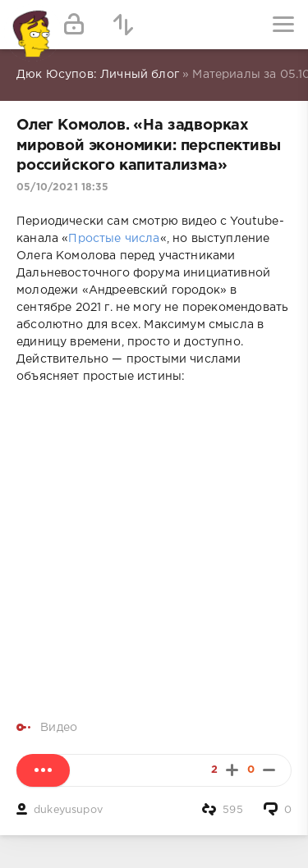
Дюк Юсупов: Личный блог (98, 75)
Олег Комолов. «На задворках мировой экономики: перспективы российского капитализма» (149, 146)
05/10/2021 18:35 (62, 187)
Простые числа (114, 239)
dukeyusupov (68, 810)
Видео (59, 728)
